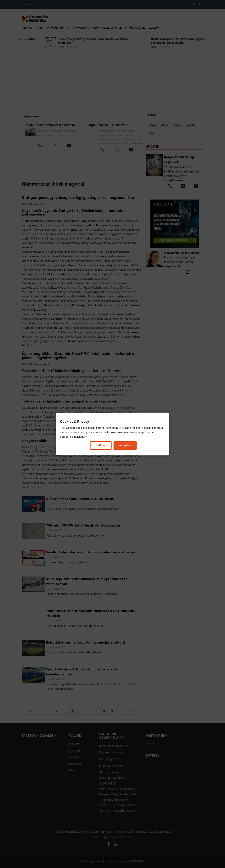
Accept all (125, 445)
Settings (101, 445)
